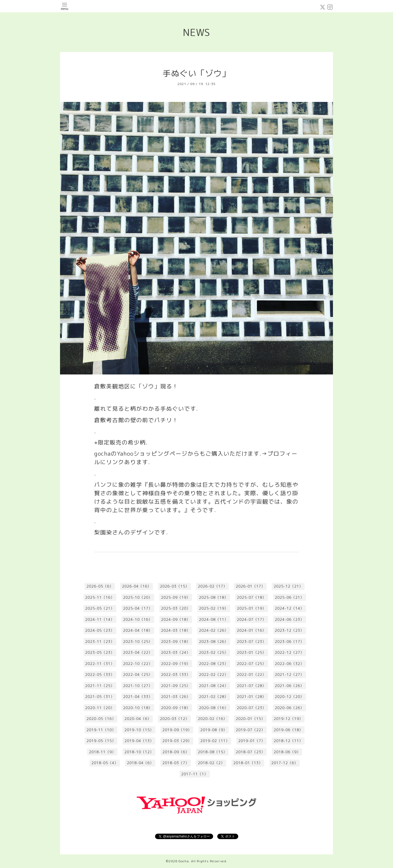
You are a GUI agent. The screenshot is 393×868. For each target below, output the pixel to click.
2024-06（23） (289, 619)
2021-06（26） (289, 686)
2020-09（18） (176, 708)
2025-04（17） (138, 608)
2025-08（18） (214, 597)
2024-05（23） (100, 630)
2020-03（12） (175, 719)
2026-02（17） (212, 586)
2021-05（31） (100, 697)
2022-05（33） (100, 675)
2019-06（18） (288, 730)
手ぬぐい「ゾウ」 (196, 73)
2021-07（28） (251, 686)
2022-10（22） (138, 664)
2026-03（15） (175, 586)
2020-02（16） (212, 719)
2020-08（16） (214, 708)
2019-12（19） (288, 719)
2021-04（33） (138, 697)
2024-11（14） (100, 619)
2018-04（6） (140, 763)
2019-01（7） (252, 741)
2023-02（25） (214, 652)
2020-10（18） (138, 708)
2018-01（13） (248, 763)
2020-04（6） (138, 719)
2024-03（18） (176, 630)
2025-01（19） (251, 608)
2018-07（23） (250, 752)
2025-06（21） (289, 597)
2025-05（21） (100, 608)
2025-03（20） (176, 608)
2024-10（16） (138, 619)
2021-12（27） (289, 675)
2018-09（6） (176, 752)
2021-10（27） (138, 686)
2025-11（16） (100, 597)
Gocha (184, 861)
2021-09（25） (176, 686)
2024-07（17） (251, 619)
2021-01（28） (251, 697)
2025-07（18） (251, 597)
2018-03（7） (176, 763)
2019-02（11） (215, 741)
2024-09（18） (176, 619)
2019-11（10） (101, 730)
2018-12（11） (288, 741)
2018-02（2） (211, 763)
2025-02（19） (214, 608)
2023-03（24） (176, 652)
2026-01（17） (250, 586)
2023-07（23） (251, 642)
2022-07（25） (251, 664)
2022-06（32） (289, 664)
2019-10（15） (139, 730)
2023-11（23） (100, 642)
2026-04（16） (137, 586)
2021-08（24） (214, 686)
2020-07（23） (251, 708)
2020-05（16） (101, 719)
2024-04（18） (138, 630)
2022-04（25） (138, 675)
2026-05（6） (100, 586)
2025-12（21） (288, 586)
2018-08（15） (212, 752)
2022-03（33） (176, 675)
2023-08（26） (214, 642)
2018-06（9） (287, 752)
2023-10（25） (138, 642)
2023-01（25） (251, 652)
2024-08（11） (214, 619)
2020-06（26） (289, 708)
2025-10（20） (138, 597)
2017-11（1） (195, 774)
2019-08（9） (214, 730)
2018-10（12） (139, 752)
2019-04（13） (139, 741)
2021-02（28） (214, 697)
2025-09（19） (176, 597)
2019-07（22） (250, 730)
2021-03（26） (176, 697)
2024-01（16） (251, 630)
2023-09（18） (176, 642)
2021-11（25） (100, 686)
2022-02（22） (214, 675)
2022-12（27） (289, 652)
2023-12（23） (289, 630)
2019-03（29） (177, 741)
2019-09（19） (177, 730)
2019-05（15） (101, 741)
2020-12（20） (289, 697)
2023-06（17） (289, 642)
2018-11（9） (102, 752)
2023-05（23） (100, 652)
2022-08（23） (214, 664)
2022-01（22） (251, 675)
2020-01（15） (250, 719)
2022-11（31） (100, 664)
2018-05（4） (105, 763)
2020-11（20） (100, 708)
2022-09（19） (176, 664)
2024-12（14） (289, 608)
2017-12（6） (285, 763)
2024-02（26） (214, 630)
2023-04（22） (138, 652)
